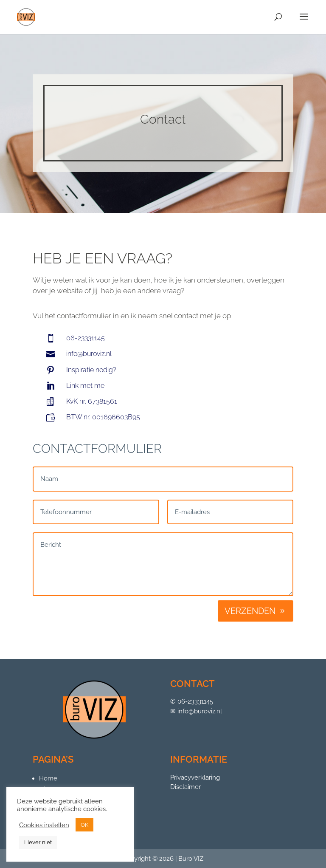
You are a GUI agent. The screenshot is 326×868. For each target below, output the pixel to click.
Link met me (85, 386)
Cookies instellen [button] (44, 825)
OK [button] (84, 825)
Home (48, 778)
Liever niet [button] (38, 842)
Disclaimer (185, 787)
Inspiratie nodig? (91, 370)
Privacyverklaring (195, 778)
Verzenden (250, 611)
